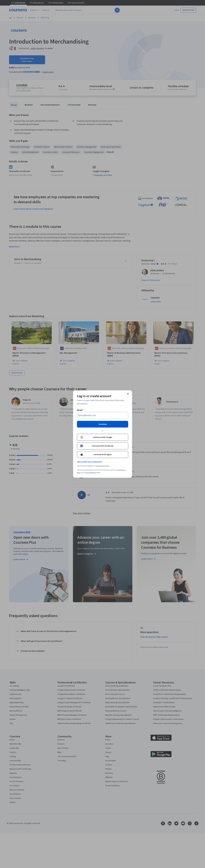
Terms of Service (90, 473)
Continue (103, 424)
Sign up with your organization (89, 462)
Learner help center (102, 466)
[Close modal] (128, 394)
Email (80, 410)
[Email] (103, 415)
